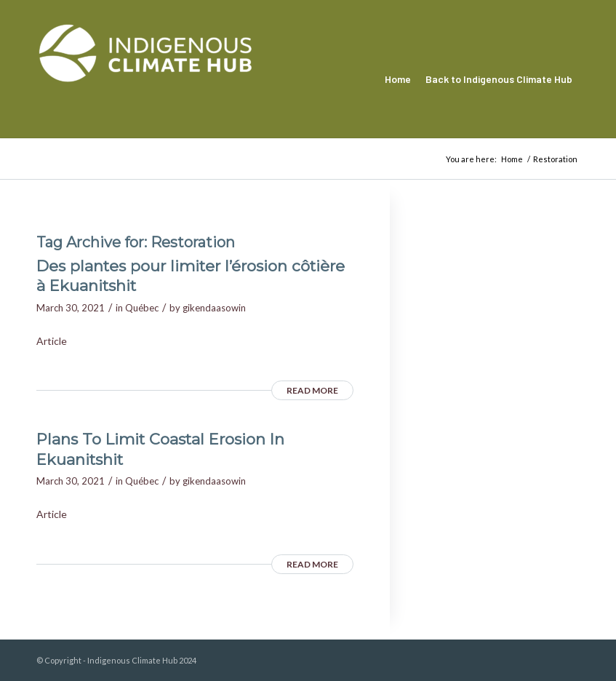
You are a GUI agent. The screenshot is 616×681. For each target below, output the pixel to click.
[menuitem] (398, 79)
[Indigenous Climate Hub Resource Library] (145, 79)
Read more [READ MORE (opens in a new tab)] (312, 390)
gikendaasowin (214, 308)
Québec (142, 308)
